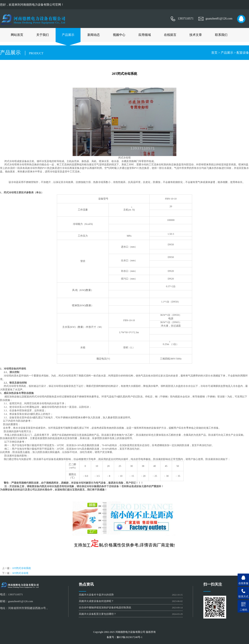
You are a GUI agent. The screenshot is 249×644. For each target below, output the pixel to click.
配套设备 (243, 53)
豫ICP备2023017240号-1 (130, 637)
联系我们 (221, 35)
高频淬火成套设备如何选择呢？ (96, 601)
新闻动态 (94, 35)
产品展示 (68, 35)
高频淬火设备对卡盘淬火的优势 (96, 595)
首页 (214, 53)
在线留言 (170, 35)
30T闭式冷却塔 (20, 573)
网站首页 (17, 35)
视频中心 (119, 35)
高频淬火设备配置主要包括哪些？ (98, 614)
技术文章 (196, 35)
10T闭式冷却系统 (21, 568)
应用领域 (145, 35)
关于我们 (43, 35)
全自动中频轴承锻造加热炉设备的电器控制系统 (105, 608)
